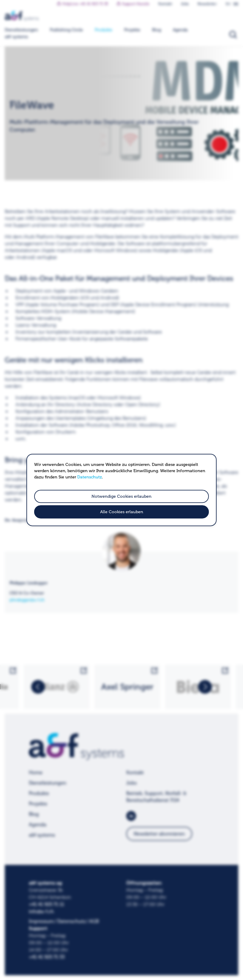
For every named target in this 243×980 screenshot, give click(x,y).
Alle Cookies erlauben (122, 512)
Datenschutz (90, 477)
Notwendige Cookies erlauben (121, 496)
